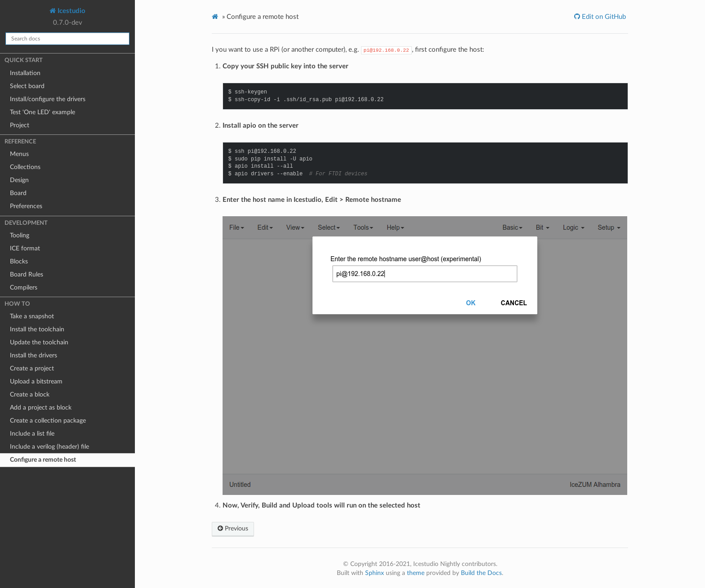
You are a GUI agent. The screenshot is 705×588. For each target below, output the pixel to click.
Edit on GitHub (603, 17)
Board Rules (27, 275)
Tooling (20, 236)
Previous (233, 529)
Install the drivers (33, 356)
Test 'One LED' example (42, 112)
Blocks (19, 262)
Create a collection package (48, 421)
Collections (25, 167)
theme (416, 573)
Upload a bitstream (36, 382)
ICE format (25, 249)
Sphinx (375, 573)
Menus (19, 154)
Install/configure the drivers (48, 99)
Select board (27, 86)
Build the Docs (481, 573)
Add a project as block (41, 408)
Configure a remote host (43, 460)
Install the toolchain (37, 330)
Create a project (32, 369)
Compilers (24, 288)
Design (19, 180)
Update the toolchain (39, 343)
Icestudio (71, 11)
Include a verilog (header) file (49, 447)
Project (20, 125)
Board (18, 193)
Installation (25, 73)
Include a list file (32, 434)
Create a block (30, 395)
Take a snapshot (32, 316)
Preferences (26, 206)
